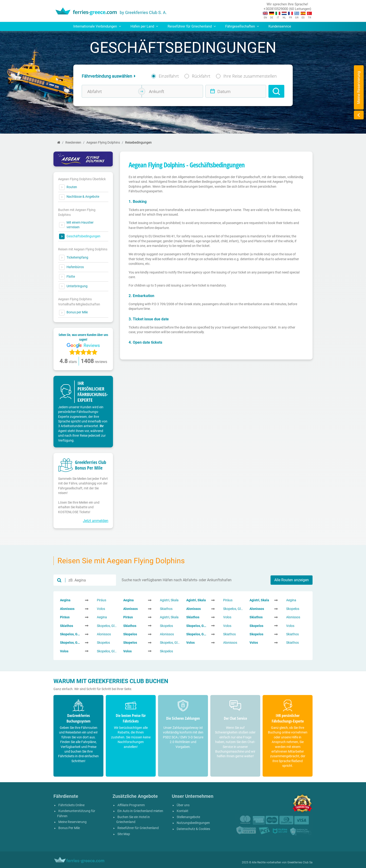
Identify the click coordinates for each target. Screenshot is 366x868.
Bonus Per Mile (69, 828)
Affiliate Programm (131, 805)
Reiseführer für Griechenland (138, 828)
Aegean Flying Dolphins (103, 143)
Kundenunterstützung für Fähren (76, 814)
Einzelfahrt (169, 76)
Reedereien (73, 143)
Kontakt (183, 811)
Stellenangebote (188, 817)
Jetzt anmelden (96, 521)
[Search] (276, 91)
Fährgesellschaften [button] (242, 26)
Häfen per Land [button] (144, 26)
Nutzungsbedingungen (193, 823)
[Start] (59, 143)
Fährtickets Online (71, 805)
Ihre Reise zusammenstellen (250, 76)
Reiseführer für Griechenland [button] (192, 26)
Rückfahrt (201, 76)
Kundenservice (280, 26)
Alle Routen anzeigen (292, 580)
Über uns (183, 805)
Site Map (124, 834)
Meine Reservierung (72, 822)
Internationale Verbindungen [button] (97, 26)
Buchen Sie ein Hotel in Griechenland (133, 820)
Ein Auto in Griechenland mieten (140, 811)
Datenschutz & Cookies (193, 829)
